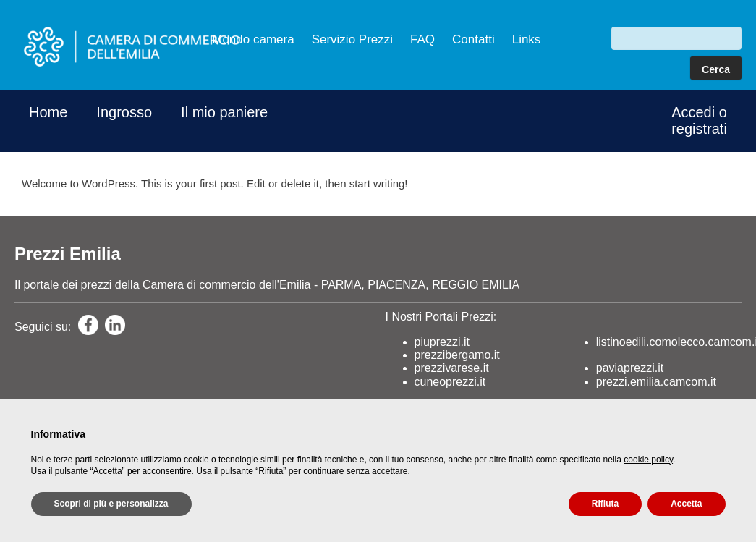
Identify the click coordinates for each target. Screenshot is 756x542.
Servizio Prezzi (352, 39)
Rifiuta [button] (605, 504)
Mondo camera (253, 39)
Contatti (473, 39)
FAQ (422, 39)
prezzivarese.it (452, 368)
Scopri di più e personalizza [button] (111, 504)
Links (527, 39)
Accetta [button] (686, 504)
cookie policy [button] (648, 460)
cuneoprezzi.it (450, 382)
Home (48, 112)
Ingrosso (124, 112)
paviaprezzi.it (630, 368)
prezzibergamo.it (457, 355)
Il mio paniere (224, 112)
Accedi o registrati (699, 120)
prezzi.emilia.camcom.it (656, 382)
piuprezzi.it (442, 342)
